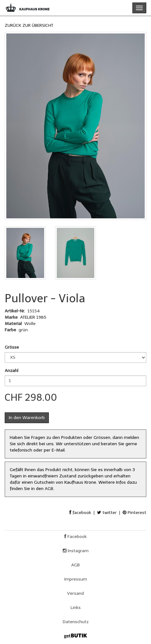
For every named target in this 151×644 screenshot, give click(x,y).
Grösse (12, 347)
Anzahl (12, 371)
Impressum (76, 579)
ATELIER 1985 (33, 317)
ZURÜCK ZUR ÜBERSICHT (29, 25)
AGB (49, 489)
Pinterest (134, 513)
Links (76, 608)
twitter (107, 513)
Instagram (76, 551)
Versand (75, 593)
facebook (80, 513)
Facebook (75, 537)
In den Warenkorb (27, 418)
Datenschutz (76, 622)
